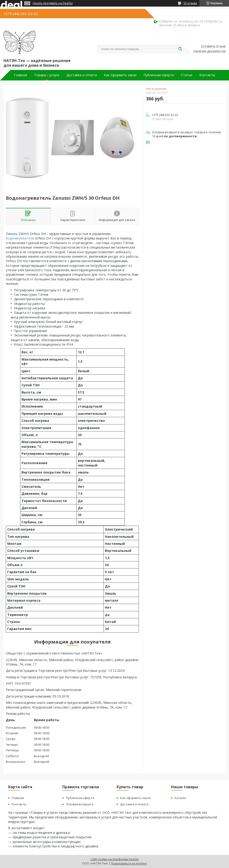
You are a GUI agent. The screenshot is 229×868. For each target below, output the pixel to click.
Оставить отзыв (213, 46)
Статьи (187, 75)
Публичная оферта (159, 75)
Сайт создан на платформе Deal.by (115, 859)
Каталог (181, 798)
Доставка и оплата (82, 75)
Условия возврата (80, 804)
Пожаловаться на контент (129, 863)
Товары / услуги (47, 75)
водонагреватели (20, 238)
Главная (21, 75)
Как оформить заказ (120, 75)
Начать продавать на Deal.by (53, 3)
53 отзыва (190, 3)
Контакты (207, 75)
